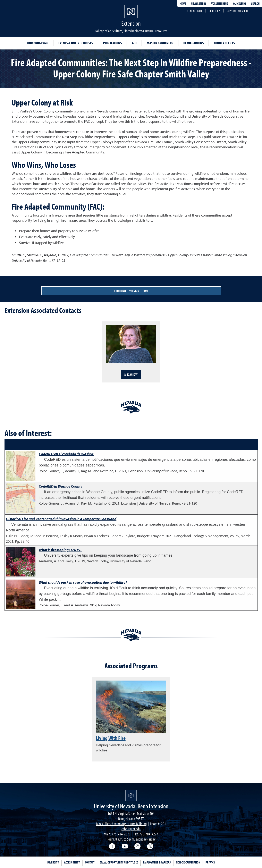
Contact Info (195, 11)
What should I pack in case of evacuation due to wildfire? (83, 582)
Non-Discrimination (188, 862)
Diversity (53, 862)
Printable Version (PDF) (131, 291)
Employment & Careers (157, 862)
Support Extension (237, 11)
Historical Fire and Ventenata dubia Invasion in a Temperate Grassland (61, 519)
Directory (214, 11)
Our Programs (38, 43)
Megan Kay (131, 374)
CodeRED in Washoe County (61, 486)
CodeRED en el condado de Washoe (66, 454)
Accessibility (72, 862)
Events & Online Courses (76, 43)
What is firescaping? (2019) (60, 550)
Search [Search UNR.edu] (255, 3)
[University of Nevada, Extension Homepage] (131, 795)
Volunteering (220, 3)
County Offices (224, 43)
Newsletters (199, 3)
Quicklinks (240, 3)
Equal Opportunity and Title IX (119, 862)
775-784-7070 (121, 834)
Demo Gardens (193, 43)
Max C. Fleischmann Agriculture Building (121, 824)
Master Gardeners (160, 43)
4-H (134, 43)
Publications (112, 43)
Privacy (210, 862)
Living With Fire (111, 738)
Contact (90, 862)
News (183, 3)
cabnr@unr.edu (131, 829)
